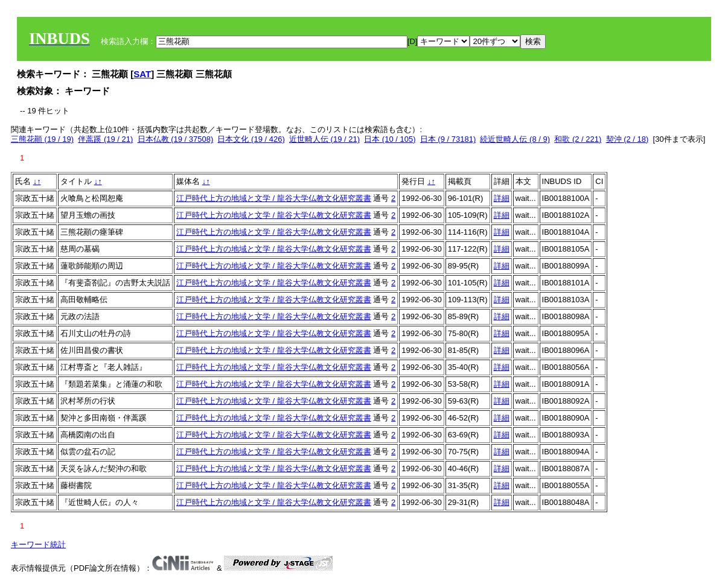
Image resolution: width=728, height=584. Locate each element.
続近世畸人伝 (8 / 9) (515, 139)
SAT (142, 74)
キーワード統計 (38, 544)
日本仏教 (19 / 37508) (176, 139)
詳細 (502, 198)
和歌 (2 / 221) (578, 139)
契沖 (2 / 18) (627, 139)
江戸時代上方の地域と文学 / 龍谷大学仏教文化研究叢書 (274, 198)
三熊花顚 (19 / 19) (42, 139)
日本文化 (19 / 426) (251, 139)
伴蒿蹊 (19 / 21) (105, 139)
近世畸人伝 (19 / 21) (324, 139)
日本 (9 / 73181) (448, 139)
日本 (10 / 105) (390, 139)
